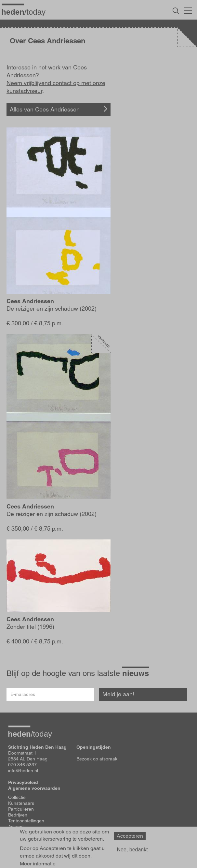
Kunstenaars (21, 803)
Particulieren (21, 809)
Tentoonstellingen (26, 821)
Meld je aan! (118, 694)
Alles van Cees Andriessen (45, 109)
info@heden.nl (23, 771)
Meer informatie (38, 864)
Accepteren (130, 836)
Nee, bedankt (132, 850)
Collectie (17, 797)
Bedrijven (18, 815)
